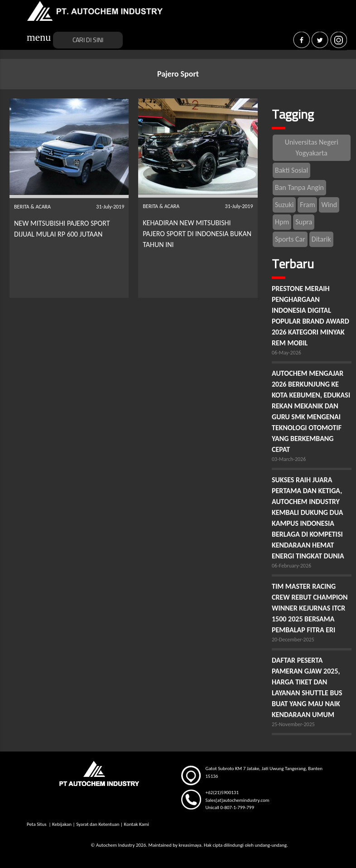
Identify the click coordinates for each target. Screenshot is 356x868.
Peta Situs (37, 824)
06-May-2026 (286, 353)
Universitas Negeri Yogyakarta (312, 148)
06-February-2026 (291, 566)
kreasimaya (190, 845)
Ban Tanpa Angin (299, 187)
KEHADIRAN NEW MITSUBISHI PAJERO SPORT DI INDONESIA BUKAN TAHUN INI (197, 234)
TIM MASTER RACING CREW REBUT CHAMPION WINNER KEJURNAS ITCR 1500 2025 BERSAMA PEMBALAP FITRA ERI (310, 608)
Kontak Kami (137, 824)
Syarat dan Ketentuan (98, 824)
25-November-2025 (293, 724)
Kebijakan (62, 824)
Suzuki (284, 205)
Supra (304, 222)
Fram (307, 205)
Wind (329, 205)
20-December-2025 (293, 640)
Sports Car (290, 239)
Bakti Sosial (291, 170)
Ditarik (321, 239)
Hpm (282, 222)
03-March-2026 (289, 459)
